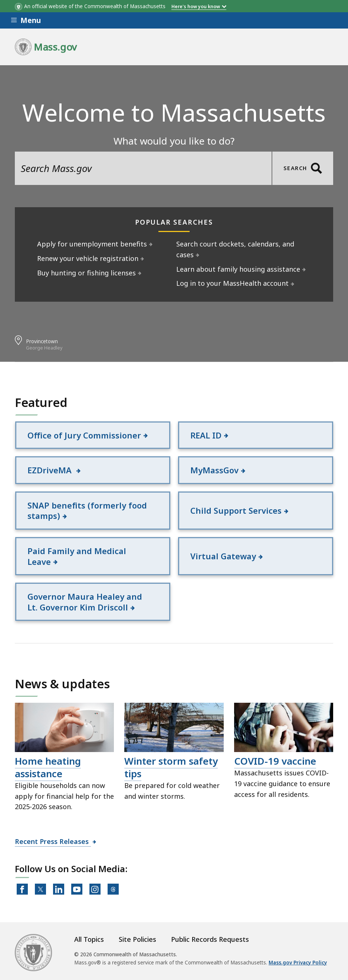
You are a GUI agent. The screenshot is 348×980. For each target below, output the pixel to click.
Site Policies (137, 939)
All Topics (89, 939)
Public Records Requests (210, 939)
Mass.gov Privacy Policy (298, 963)
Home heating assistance (48, 767)
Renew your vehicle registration (88, 258)
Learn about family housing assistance (238, 269)
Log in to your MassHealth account (233, 283)
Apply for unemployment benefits (92, 244)
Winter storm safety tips (171, 767)
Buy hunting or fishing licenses (87, 273)
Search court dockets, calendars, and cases (235, 249)
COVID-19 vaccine (275, 761)
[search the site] (143, 168)
